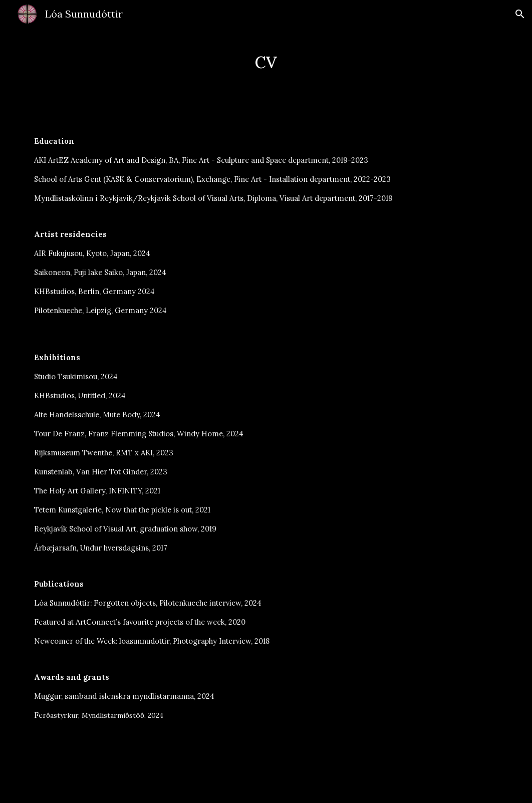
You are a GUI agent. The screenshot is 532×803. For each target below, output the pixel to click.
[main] (266, 60)
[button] (520, 14)
